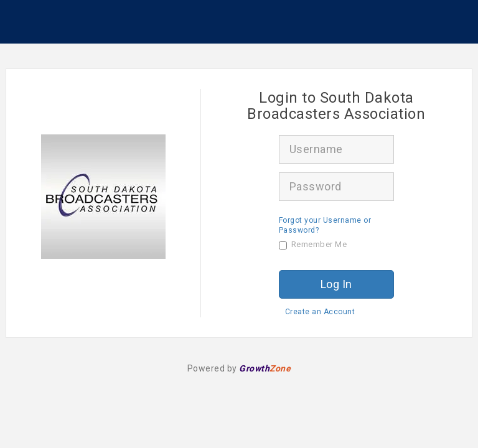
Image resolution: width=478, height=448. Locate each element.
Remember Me (313, 245)
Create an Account (320, 312)
